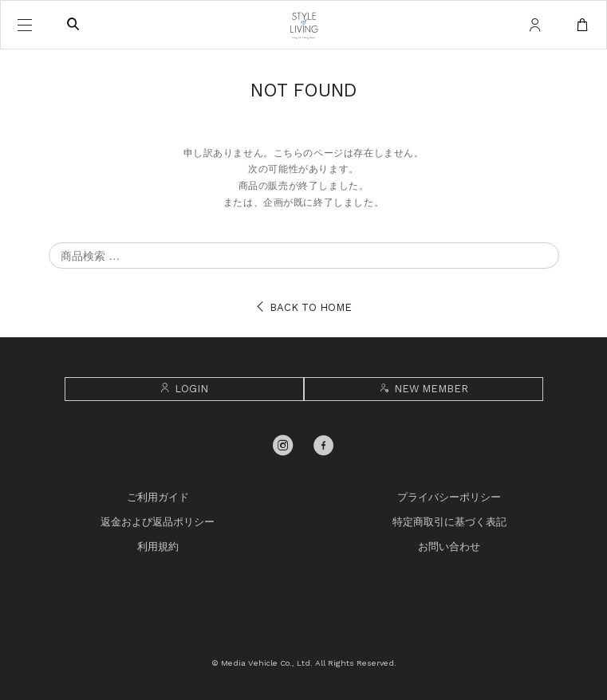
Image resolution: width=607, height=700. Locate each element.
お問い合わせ (449, 547)
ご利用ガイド (158, 497)
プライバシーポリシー (449, 497)
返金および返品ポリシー (158, 522)
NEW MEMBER (423, 389)
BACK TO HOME (304, 307)
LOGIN (184, 389)
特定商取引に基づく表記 (449, 522)
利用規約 (158, 547)
